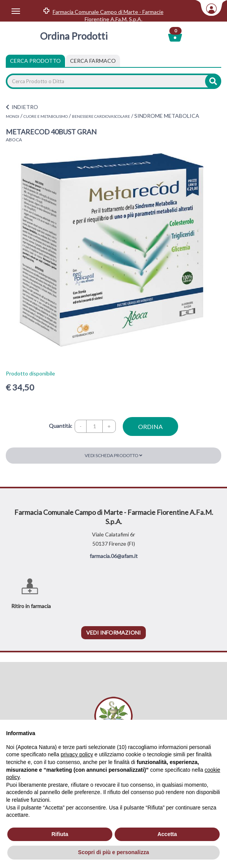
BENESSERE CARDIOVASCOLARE (101, 116)
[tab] (93, 61)
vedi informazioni (113, 633)
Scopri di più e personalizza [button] (113, 852)
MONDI (13, 116)
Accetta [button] (167, 834)
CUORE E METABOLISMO (46, 116)
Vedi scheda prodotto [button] (113, 455)
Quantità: (61, 426)
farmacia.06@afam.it (114, 556)
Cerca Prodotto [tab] (35, 61)
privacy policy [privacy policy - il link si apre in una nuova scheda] (77, 754)
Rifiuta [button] (60, 834)
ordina (150, 426)
